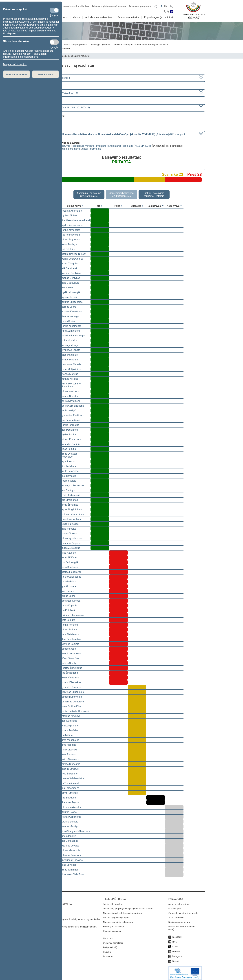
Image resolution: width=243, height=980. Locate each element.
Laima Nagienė (68, 745)
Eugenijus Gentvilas (70, 273)
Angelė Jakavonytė (70, 292)
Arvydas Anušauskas (71, 225)
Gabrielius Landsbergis (72, 336)
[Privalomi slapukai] (54, 10)
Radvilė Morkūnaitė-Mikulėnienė (70, 385)
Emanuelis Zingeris (70, 543)
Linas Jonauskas (69, 841)
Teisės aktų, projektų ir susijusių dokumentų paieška (128, 906)
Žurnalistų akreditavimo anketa (183, 911)
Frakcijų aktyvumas (101, 45)
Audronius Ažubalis (70, 807)
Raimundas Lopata (70, 350)
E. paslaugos (175, 906)
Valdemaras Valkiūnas (72, 874)
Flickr (175, 940)
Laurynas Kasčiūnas (71, 312)
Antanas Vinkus (68, 534)
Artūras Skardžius (69, 658)
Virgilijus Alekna (68, 216)
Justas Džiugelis (69, 264)
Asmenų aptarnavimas (179, 902)
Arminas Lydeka (68, 340)
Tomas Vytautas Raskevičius (68, 455)
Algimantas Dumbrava (72, 702)
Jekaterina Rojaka (69, 802)
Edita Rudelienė (68, 466)
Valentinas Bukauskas (72, 692)
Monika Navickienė (70, 401)
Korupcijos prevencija (113, 924)
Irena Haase (66, 288)
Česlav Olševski (68, 750)
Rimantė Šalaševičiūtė (72, 778)
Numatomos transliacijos (74, 6)
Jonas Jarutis (67, 591)
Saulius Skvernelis (69, 759)
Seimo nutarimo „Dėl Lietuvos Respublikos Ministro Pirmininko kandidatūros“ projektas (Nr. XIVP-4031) (94, 146)
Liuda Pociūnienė (69, 430)
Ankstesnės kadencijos (99, 17)
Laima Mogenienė (69, 740)
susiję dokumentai (71, 149)
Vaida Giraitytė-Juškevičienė (75, 831)
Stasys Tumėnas (69, 793)
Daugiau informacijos (15, 64)
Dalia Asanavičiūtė (70, 235)
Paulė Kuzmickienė (70, 331)
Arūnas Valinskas (69, 524)
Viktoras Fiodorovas (70, 572)
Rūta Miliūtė (66, 735)
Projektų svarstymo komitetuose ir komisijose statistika (141, 45)
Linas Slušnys (67, 490)
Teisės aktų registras (140, 6)
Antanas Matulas (69, 374)
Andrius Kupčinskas (70, 326)
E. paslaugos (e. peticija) (158, 17)
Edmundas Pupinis (70, 444)
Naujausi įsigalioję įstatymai (117, 915)
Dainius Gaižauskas (70, 577)
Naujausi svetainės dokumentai (118, 920)
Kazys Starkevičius (70, 495)
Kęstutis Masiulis (69, 360)
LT (161, 6)
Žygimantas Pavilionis (72, 415)
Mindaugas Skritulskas (72, 486)
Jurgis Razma (67, 461)
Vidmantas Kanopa (70, 601)
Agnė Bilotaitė (67, 249)
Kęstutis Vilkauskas (70, 682)
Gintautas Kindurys (70, 716)
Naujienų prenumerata (179, 920)
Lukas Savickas (68, 865)
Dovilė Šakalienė (68, 774)
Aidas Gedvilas (68, 582)
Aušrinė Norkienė (69, 625)
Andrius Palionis (68, 630)
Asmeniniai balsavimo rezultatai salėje (89, 195)
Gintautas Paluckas (70, 855)
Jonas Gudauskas (69, 283)
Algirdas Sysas (68, 649)
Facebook (177, 935)
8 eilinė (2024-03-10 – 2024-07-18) (59, 93)
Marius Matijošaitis (70, 369)
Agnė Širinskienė (69, 673)
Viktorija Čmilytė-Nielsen (73, 254)
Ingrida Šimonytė (69, 505)
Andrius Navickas (69, 391)
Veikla (76, 17)
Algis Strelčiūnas (69, 500)
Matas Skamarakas (70, 654)
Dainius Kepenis (68, 606)
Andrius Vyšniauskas (71, 538)
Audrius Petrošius (69, 425)
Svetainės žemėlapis (113, 941)
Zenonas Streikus (69, 769)
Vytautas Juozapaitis (71, 302)
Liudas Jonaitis (68, 836)
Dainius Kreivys (68, 321)
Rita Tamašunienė (69, 783)
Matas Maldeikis (69, 355)
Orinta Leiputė (67, 620)
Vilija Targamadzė (69, 788)
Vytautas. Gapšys (69, 826)
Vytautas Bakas (68, 812)
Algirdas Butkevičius (71, 697)
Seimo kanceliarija (128, 17)
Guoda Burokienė (69, 567)
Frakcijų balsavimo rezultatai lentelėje (154, 195)
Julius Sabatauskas (70, 639)
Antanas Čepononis (70, 817)
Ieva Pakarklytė (68, 411)
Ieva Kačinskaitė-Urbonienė (74, 711)
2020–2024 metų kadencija (55, 78)
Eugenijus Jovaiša (69, 846)
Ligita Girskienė (68, 586)
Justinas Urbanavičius (72, 514)
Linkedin (176, 959)
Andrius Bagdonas (70, 240)
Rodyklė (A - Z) (110, 945)
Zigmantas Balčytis (70, 687)
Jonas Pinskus (68, 754)
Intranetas (108, 954)
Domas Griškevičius (70, 706)
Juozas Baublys (68, 244)
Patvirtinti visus (45, 74)
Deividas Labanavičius (72, 615)
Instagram (177, 954)
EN (166, 6)
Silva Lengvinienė (69, 726)
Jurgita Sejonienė (69, 471)
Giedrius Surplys (68, 663)
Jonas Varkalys (68, 529)
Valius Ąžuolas (68, 553)
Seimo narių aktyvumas (75, 45)
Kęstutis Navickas (69, 396)
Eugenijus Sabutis (69, 644)
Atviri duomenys (176, 915)
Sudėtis (63, 17)
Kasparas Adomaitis (71, 211)
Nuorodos (108, 936)
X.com (175, 944)
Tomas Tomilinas (69, 870)
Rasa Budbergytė (69, 562)
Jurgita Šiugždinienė (71, 510)
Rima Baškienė (68, 798)
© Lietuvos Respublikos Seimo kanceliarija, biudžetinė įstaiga (67, 925)
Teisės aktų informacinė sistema (109, 6)
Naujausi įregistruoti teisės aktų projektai (123, 911)
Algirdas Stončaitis (70, 764)
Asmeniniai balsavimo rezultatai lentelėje (122, 195)
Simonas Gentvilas (70, 278)
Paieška (107, 950)
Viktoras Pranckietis (70, 439)
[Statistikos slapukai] (54, 42)
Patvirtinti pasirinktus (16, 74)
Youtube (176, 949)
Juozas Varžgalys (69, 678)
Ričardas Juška (68, 307)
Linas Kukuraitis (68, 721)
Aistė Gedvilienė (68, 268)
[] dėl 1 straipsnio (113, 134)
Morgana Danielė (69, 822)
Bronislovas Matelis (70, 364)
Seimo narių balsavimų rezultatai (74, 56)
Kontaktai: (45, 897)
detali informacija (92, 149)
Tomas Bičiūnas (68, 558)
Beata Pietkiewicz (69, 634)
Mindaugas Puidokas (71, 860)
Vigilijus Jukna (67, 596)
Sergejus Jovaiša (69, 297)
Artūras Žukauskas (70, 548)
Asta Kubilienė (67, 610)
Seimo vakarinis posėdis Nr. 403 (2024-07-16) (65, 108)
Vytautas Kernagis (70, 316)
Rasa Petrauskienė (70, 420)
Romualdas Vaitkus (70, 519)
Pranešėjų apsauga (112, 929)
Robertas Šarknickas (71, 668)
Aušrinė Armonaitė (70, 230)
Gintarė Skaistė (68, 481)
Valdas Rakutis (68, 449)
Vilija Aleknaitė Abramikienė (75, 220)
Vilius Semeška (68, 476)
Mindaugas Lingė (69, 345)
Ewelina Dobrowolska (71, 259)
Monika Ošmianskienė (72, 406)
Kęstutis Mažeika (69, 730)
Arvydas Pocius (68, 435)
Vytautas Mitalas (69, 379)
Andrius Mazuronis (70, 850)
